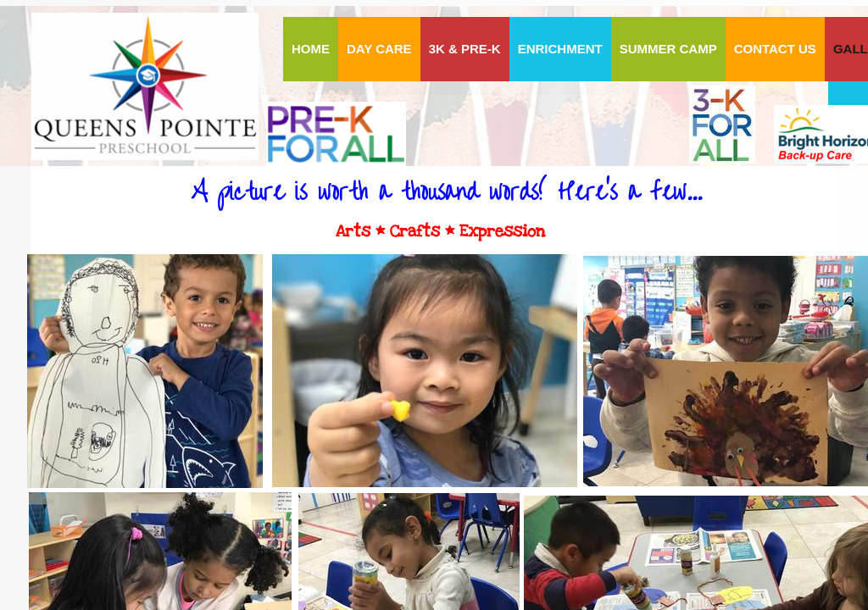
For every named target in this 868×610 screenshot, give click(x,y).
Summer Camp (668, 49)
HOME (311, 49)
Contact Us (775, 49)
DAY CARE (379, 49)
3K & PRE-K (465, 49)
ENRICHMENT (560, 49)
